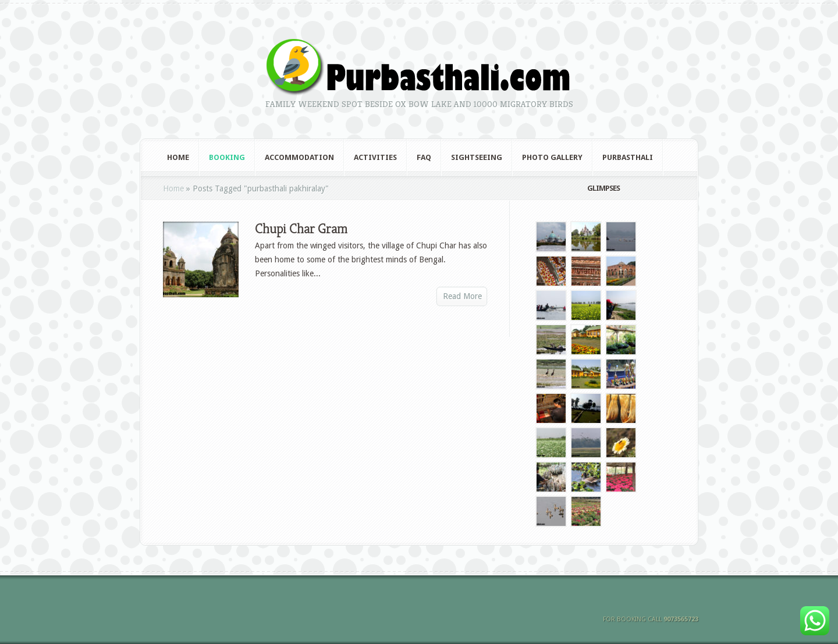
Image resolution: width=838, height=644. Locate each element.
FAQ (424, 157)
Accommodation (299, 157)
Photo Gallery (552, 157)
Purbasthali (628, 157)
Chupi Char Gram (301, 229)
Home (178, 157)
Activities (375, 157)
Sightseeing (477, 157)
